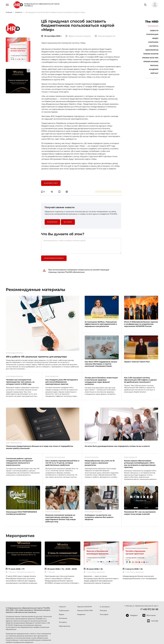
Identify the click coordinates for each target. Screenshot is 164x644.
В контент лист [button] (51, 183)
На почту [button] (68, 222)
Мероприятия (152, 50)
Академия (154, 69)
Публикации (152, 34)
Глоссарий (104, 614)
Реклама (154, 65)
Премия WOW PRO (150, 58)
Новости (154, 31)
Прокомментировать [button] (54, 258)
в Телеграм (52, 222)
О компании (105, 607)
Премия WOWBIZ (151, 62)
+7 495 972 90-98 (149, 609)
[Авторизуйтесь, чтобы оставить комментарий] (81, 246)
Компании (153, 42)
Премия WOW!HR (151, 54)
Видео (155, 38)
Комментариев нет (105, 36)
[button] (154, 5)
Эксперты (154, 46)
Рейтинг (154, 73)
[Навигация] (7, 5)
